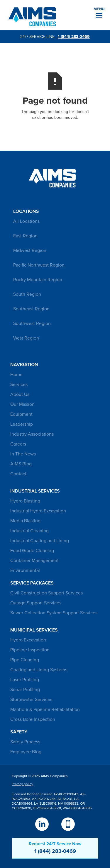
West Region (26, 338)
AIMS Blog (21, 464)
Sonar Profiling (25, 690)
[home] (31, 17)
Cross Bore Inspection (33, 719)
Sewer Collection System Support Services (54, 613)
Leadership (22, 424)
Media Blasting (25, 521)
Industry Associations (32, 434)
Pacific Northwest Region (39, 265)
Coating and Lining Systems (39, 670)
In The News (23, 454)
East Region (25, 236)
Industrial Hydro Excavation (38, 511)
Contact (18, 474)
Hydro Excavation (28, 640)
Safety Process (25, 742)
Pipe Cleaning (25, 660)
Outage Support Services (36, 603)
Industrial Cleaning (29, 531)
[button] (99, 13)
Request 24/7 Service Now (55, 848)
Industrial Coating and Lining (40, 541)
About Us (20, 394)
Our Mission (22, 404)
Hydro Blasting (25, 501)
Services (19, 385)
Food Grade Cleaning (32, 551)
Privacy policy (22, 784)
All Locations (26, 221)
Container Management (34, 561)
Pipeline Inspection (30, 650)
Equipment (21, 414)
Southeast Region (31, 309)
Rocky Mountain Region (38, 280)
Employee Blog (26, 752)
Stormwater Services (31, 700)
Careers (18, 444)
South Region (27, 294)
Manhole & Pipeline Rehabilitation (45, 709)
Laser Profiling (25, 680)
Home (16, 375)
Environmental (25, 570)
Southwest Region (32, 323)
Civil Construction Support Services (46, 593)
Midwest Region (30, 251)
